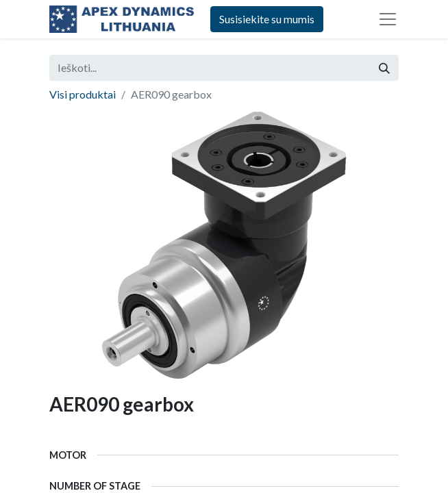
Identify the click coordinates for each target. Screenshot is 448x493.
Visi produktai (83, 94)
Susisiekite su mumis (267, 19)
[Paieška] (384, 68)
